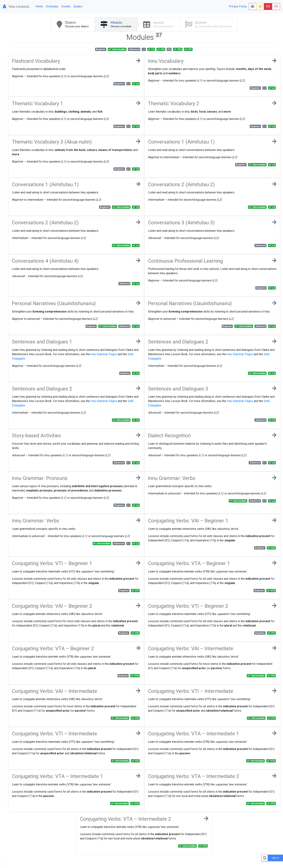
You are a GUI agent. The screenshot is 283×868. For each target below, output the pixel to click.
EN (268, 6)
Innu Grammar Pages (104, 354)
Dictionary (52, 6)
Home (39, 6)
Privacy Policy (238, 6)
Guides (78, 6)
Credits (66, 6)
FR (276, 6)
